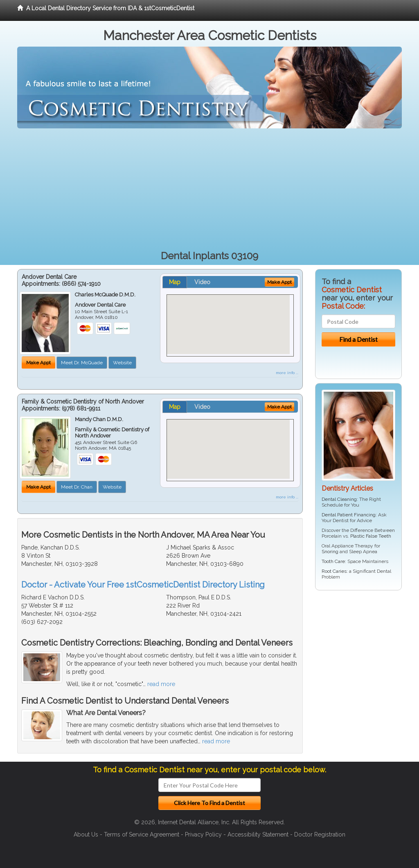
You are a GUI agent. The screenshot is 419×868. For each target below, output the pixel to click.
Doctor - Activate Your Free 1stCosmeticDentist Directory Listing (143, 585)
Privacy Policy (203, 834)
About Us (86, 834)
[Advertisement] (209, 190)
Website (122, 363)
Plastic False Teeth (371, 536)
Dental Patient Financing (349, 515)
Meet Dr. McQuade (82, 363)
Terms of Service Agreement (142, 834)
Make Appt (38, 363)
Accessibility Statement (258, 834)
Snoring (330, 552)
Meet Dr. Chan (77, 487)
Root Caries (334, 571)
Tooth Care (333, 561)
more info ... (287, 373)
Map (175, 282)
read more (161, 684)
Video (202, 282)
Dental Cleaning (339, 499)
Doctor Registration (320, 834)
